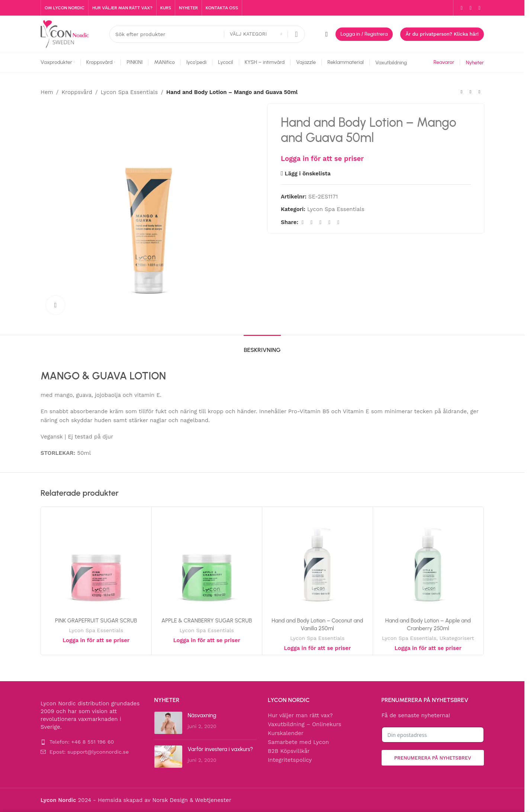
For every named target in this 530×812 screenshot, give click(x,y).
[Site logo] (65, 34)
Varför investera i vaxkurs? (221, 749)
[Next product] (479, 92)
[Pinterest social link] (321, 222)
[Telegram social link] (338, 222)
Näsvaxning (202, 715)
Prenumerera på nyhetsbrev (433, 758)
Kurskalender (286, 733)
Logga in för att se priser (322, 159)
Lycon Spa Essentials (129, 92)
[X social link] (312, 222)
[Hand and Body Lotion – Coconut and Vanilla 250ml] (317, 562)
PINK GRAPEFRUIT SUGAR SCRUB (96, 621)
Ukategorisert (457, 638)
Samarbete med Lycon (298, 742)
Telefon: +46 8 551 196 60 (82, 742)
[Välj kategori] (256, 34)
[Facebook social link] (462, 8)
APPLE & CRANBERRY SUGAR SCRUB (207, 621)
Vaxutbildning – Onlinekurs (304, 724)
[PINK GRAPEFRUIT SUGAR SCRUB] (96, 562)
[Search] (207, 34)
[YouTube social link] (479, 8)
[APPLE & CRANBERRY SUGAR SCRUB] (207, 562)
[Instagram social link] (470, 8)
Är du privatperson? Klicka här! (442, 34)
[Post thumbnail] (168, 723)
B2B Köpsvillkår (289, 751)
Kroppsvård (77, 92)
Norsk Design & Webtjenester (192, 800)
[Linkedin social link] (330, 222)
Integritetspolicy (290, 760)
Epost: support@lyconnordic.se (89, 752)
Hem (47, 92)
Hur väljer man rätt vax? (300, 715)
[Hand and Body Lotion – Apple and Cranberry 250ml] (428, 562)
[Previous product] (462, 92)
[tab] (262, 346)
